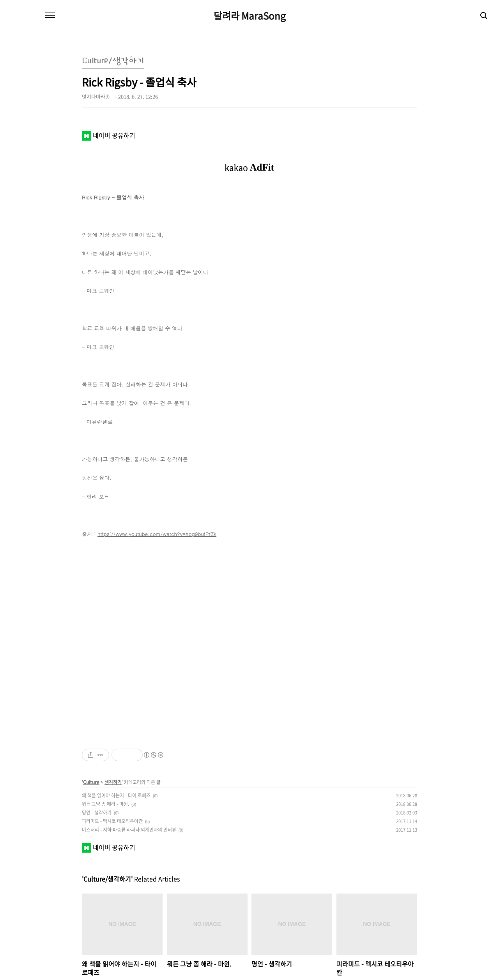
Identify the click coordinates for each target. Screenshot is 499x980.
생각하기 (113, 782)
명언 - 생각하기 (97, 813)
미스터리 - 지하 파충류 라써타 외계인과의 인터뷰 (129, 830)
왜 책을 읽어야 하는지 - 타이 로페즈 (116, 795)
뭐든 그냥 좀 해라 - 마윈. (105, 804)
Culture (91, 782)
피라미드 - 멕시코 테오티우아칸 (112, 821)
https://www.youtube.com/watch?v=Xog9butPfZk (157, 534)
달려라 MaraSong (250, 16)
